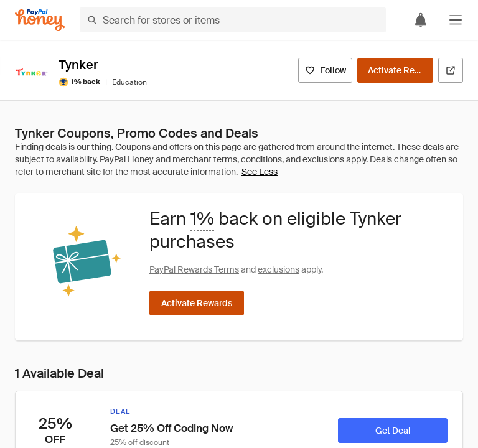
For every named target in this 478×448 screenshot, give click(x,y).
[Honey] (40, 20)
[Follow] (325, 70)
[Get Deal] (393, 431)
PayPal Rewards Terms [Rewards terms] (194, 269)
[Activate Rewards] (395, 70)
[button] (456, 20)
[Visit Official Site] (451, 70)
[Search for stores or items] (233, 20)
